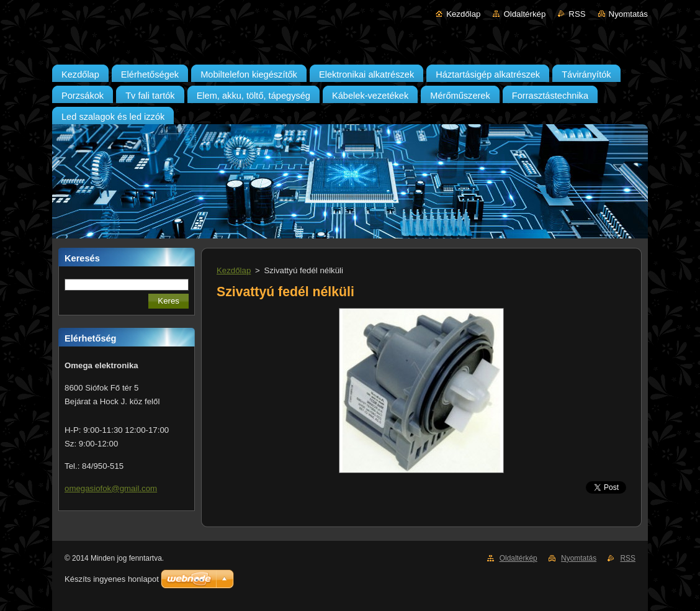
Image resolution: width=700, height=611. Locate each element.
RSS (577, 14)
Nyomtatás (628, 14)
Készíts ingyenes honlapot (112, 579)
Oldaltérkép (524, 14)
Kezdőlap (463, 14)
